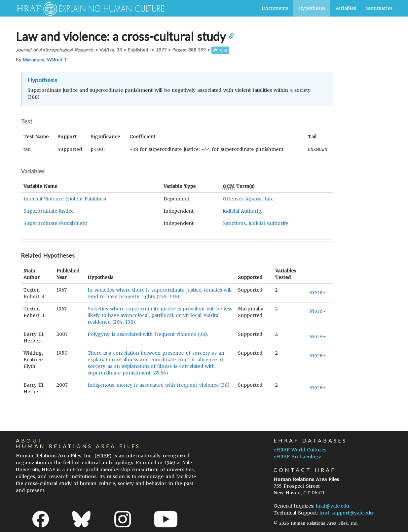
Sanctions (234, 223)
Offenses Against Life (248, 198)
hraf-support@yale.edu (346, 513)
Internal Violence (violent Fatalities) (65, 198)
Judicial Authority (243, 211)
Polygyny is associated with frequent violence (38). (148, 334)
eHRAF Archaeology (297, 456)
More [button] (318, 292)
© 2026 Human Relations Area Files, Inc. (316, 523)
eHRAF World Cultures (300, 449)
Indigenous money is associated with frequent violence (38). (159, 385)
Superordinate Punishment (55, 223)
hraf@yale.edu (333, 506)
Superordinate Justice (49, 211)
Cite (220, 50)
